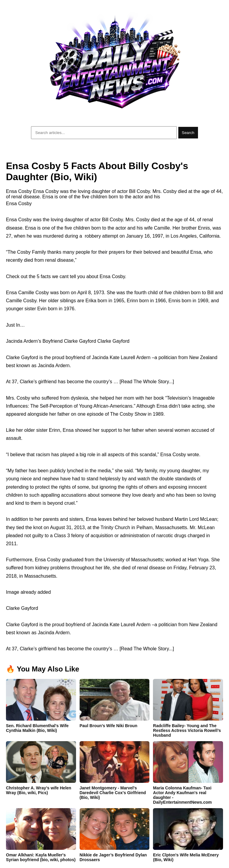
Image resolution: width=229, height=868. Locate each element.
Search (188, 133)
